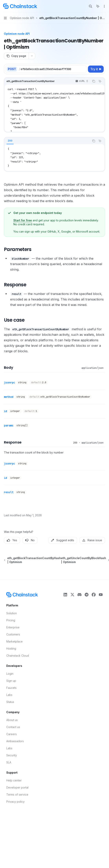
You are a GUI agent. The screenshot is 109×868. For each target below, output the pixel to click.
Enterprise (13, 627)
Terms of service (17, 795)
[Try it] (96, 69)
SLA (9, 762)
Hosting (11, 648)
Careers (12, 734)
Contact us (13, 727)
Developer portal (17, 787)
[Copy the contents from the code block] (94, 81)
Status (10, 702)
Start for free (23, 220)
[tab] (10, 141)
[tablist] (47, 141)
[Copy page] (16, 56)
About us (12, 720)
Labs (9, 695)
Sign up (11, 681)
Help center (14, 780)
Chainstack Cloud (18, 656)
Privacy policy (15, 802)
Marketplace (14, 641)
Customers (13, 634)
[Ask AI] (100, 81)
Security (12, 755)
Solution (12, 613)
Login (10, 674)
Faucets (11, 688)
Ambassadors (15, 741)
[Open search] (91, 6)
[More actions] (104, 6)
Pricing (11, 620)
